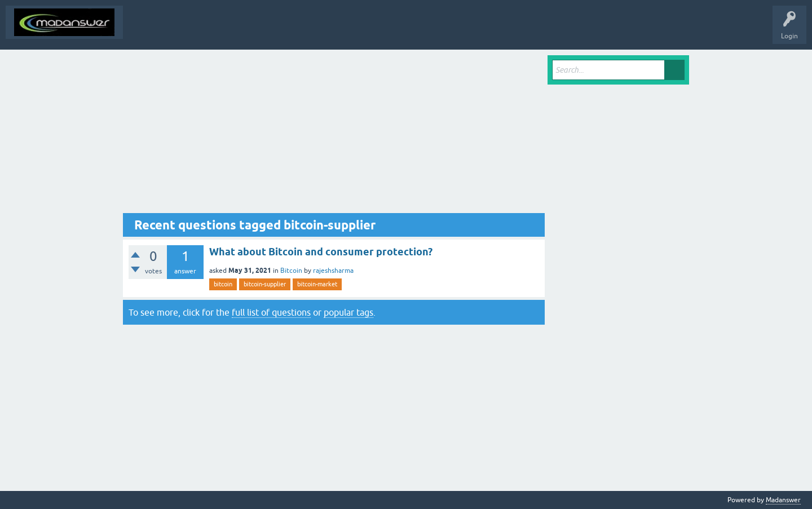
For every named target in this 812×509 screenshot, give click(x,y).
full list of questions (271, 312)
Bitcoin (291, 271)
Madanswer (783, 500)
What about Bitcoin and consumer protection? (321, 252)
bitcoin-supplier (265, 284)
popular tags (348, 312)
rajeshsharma (333, 271)
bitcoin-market (317, 284)
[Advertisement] (334, 134)
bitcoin (223, 284)
